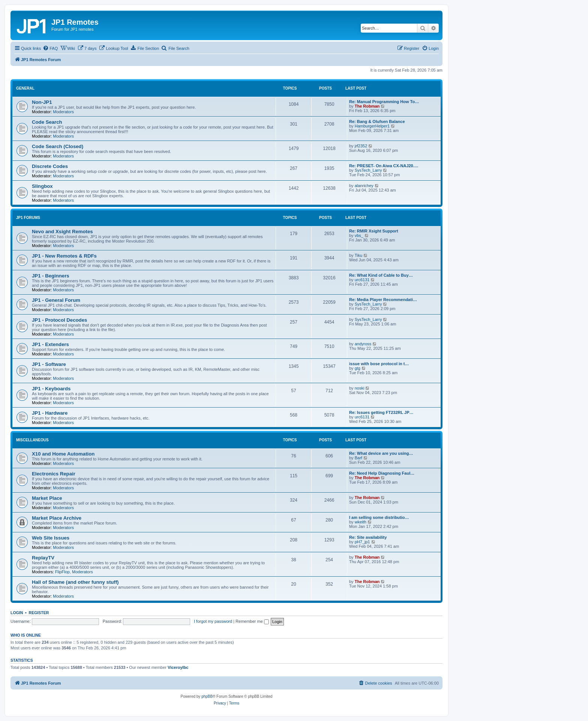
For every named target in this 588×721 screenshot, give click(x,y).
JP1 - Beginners (51, 276)
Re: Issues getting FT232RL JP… (381, 412)
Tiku (358, 255)
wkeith (361, 522)
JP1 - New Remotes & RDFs (64, 256)
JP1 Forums (28, 218)
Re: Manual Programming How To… (384, 102)
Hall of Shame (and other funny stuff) (75, 582)
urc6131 (362, 280)
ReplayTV (43, 558)
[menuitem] (50, 48)
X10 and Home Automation (63, 454)
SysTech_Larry (368, 170)
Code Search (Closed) (58, 146)
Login (17, 613)
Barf (358, 458)
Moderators (63, 112)
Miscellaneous (32, 440)
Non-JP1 (42, 102)
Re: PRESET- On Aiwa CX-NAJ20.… (384, 166)
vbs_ (359, 235)
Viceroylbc (178, 667)
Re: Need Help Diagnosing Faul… (382, 473)
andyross (363, 344)
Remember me (252, 621)
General (25, 88)
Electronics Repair (54, 474)
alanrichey (364, 186)
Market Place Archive (57, 518)
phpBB (207, 696)
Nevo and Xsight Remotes (62, 232)
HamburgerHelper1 (372, 126)
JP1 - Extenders (50, 344)
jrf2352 (361, 146)
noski (360, 388)
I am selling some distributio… (379, 517)
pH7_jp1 (362, 542)
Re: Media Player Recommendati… (383, 300)
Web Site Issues (51, 538)
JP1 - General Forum (56, 300)
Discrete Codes (50, 166)
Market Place (47, 498)
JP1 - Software (49, 364)
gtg (358, 368)
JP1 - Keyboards (51, 389)
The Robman (367, 106)
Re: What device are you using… (381, 453)
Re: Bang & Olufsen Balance (377, 121)
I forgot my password (213, 621)
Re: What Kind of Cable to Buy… (381, 275)
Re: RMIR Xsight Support (374, 231)
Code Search (47, 122)
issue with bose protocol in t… (379, 364)
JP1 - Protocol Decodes (59, 320)
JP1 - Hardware (50, 413)
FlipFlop (62, 572)
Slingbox (42, 186)
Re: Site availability (368, 537)
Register (39, 613)
